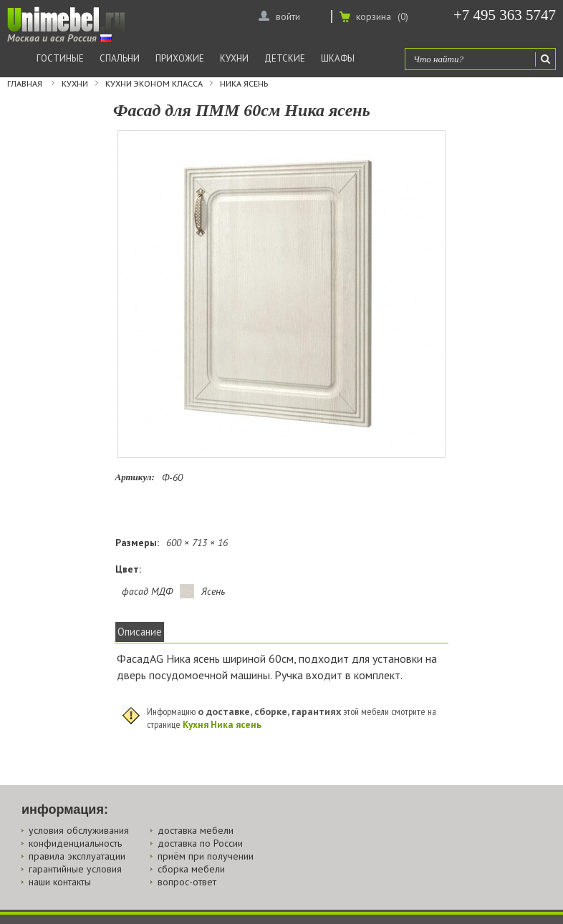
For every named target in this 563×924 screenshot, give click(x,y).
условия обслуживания (79, 830)
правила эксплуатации (77, 856)
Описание (140, 632)
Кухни (234, 58)
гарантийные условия (75, 869)
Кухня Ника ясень (222, 724)
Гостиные (60, 58)
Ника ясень (244, 84)
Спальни (120, 58)
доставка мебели (196, 830)
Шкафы (338, 58)
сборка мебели (191, 869)
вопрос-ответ (187, 882)
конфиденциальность (75, 843)
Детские (285, 58)
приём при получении (206, 856)
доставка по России (200, 843)
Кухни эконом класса (154, 84)
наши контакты (60, 882)
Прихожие (180, 58)
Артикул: (135, 477)
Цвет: (128, 569)
